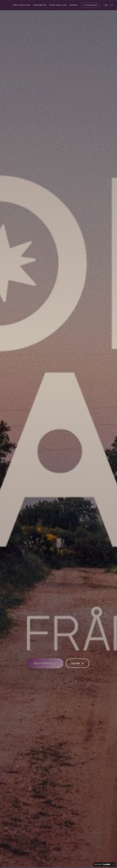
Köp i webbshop (46, 664)
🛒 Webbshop (90, 5)
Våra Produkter (21, 5)
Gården (73, 5)
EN (112, 5)
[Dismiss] (113, 864)
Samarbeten (40, 5)
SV (106, 5)
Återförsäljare (58, 5)
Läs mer (78, 664)
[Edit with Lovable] (102, 864)
